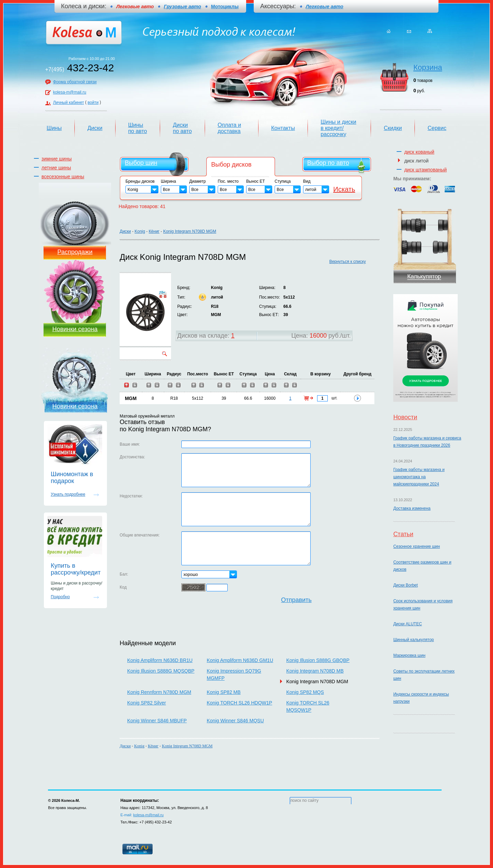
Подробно (60, 597)
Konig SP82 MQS (305, 692)
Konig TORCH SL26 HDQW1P (239, 703)
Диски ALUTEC (407, 624)
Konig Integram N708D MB (315, 671)
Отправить (296, 600)
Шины (54, 128)
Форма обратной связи (75, 82)
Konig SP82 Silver (147, 703)
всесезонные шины (63, 177)
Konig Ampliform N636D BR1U (160, 660)
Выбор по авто (328, 163)
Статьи (403, 534)
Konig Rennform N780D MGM (159, 692)
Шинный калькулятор (413, 640)
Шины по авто (138, 128)
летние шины (56, 168)
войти (93, 103)
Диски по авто (182, 128)
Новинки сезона (75, 329)
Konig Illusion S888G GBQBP (318, 660)
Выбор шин (141, 163)
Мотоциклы (225, 7)
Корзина (428, 67)
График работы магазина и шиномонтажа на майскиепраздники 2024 (419, 477)
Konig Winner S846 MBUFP (157, 721)
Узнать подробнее (68, 494)
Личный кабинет (69, 103)
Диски (95, 128)
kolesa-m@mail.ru (70, 92)
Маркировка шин (409, 655)
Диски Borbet (405, 585)
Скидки (393, 128)
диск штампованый (425, 170)
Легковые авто (324, 7)
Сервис (437, 128)
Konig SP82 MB (224, 692)
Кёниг (154, 231)
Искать (344, 189)
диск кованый (419, 152)
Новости (405, 417)
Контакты (283, 128)
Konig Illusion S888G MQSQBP (161, 671)
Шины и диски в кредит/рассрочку (338, 128)
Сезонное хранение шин (417, 546)
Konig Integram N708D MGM (190, 231)
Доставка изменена (412, 508)
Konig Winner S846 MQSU (235, 721)
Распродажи (75, 252)
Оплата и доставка (229, 128)
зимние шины (57, 159)
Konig (140, 231)
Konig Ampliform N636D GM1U (240, 660)
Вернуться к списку (347, 262)
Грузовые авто (183, 7)
